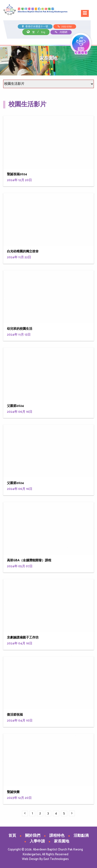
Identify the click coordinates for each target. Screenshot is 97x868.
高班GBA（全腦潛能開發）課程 (29, 560)
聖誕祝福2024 (17, 174)
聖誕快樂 (13, 792)
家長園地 (62, 841)
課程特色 (57, 836)
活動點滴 (81, 836)
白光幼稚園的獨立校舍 (23, 251)
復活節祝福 (15, 715)
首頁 (12, 836)
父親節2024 (15, 406)
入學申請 (37, 841)
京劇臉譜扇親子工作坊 (23, 638)
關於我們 (33, 836)
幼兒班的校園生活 (20, 329)
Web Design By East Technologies (45, 859)
